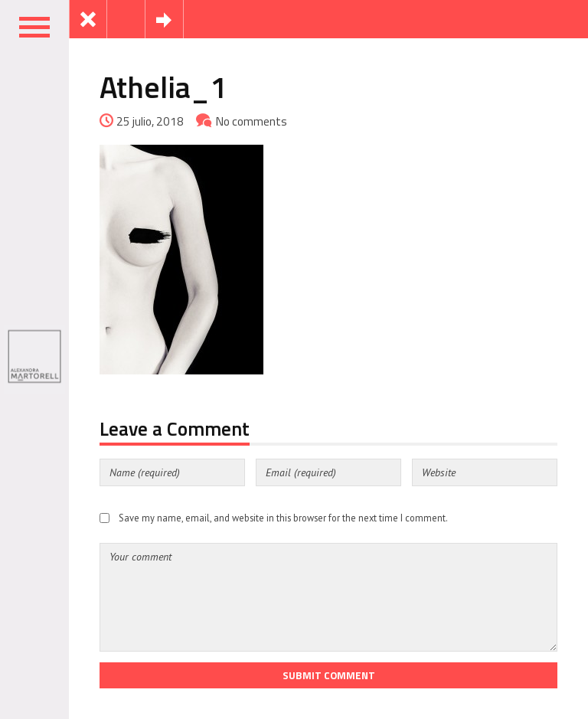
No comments (252, 121)
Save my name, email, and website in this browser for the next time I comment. (283, 518)
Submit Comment (329, 675)
